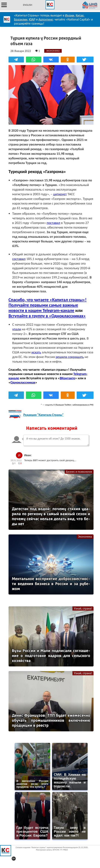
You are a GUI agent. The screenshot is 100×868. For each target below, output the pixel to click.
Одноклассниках (23, 382)
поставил (53, 223)
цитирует (60, 194)
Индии (70, 15)
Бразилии (21, 19)
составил (19, 259)
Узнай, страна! (83, 608)
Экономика (85, 537)
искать (36, 352)
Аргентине (46, 19)
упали (17, 329)
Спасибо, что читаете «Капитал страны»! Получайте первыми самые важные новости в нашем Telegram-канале (47, 305)
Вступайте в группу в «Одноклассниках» (47, 316)
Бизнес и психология (79, 472)
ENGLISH (27, 5)
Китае (80, 15)
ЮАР (32, 19)
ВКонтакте (67, 378)
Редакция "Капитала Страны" (43, 415)
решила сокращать (70, 357)
